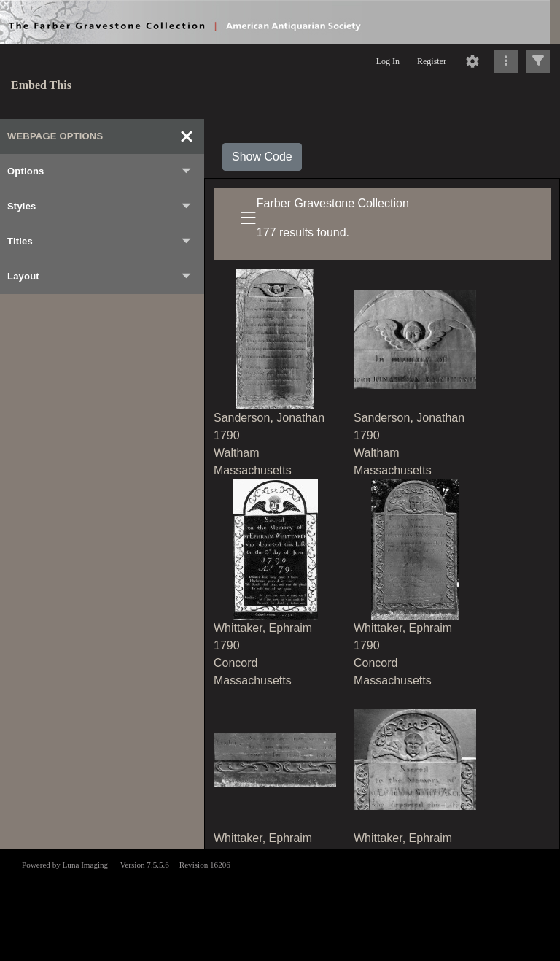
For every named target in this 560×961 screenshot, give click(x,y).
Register (432, 61)
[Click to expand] (538, 61)
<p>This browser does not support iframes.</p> (280, 903)
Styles (100, 207)
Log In (388, 61)
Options (100, 171)
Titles (100, 242)
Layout (100, 277)
